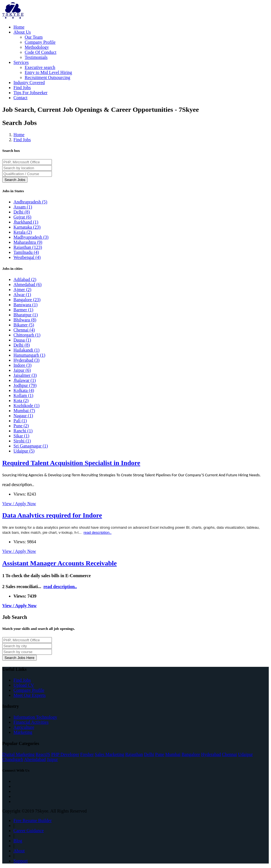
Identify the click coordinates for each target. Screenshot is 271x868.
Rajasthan (28, 247)
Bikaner (24, 325)
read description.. (18, 485)
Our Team (34, 37)
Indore (22, 365)
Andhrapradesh (30, 202)
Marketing (23, 732)
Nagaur (23, 416)
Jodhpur (25, 385)
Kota (21, 401)
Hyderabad (27, 360)
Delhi (22, 212)
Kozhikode (27, 406)
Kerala (23, 232)
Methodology (37, 47)
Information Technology (35, 717)
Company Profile (40, 42)
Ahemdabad (35, 759)
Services (21, 62)
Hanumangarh (29, 355)
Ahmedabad (27, 285)
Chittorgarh (27, 335)
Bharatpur (26, 315)
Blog (18, 841)
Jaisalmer (25, 375)
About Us (22, 32)
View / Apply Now (19, 504)
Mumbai (24, 411)
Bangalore (27, 300)
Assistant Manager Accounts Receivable (59, 563)
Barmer (23, 310)
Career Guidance (29, 831)
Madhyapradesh (31, 237)
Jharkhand (26, 222)
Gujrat (22, 217)
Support (21, 861)
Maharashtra (28, 242)
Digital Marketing (18, 754)
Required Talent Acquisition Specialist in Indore (71, 463)
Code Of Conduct (41, 52)
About (19, 851)
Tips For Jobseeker (30, 93)
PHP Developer (65, 754)
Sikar (21, 436)
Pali (20, 421)
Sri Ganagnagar (31, 446)
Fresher (87, 754)
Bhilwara (25, 320)
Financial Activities (31, 722)
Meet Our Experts (30, 695)
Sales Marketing (109, 754)
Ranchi (23, 431)
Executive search (40, 67)
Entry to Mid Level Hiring (48, 72)
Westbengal (27, 257)
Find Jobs (22, 88)
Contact (20, 98)
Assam (23, 207)
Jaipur (22, 370)
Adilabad (25, 279)
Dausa (22, 340)
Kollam (23, 395)
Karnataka (27, 227)
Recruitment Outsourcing (47, 77)
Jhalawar (25, 380)
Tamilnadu (26, 252)
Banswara (26, 305)
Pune (21, 426)
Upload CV (24, 685)
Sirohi (22, 441)
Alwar (22, 295)
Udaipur (24, 451)
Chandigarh (13, 759)
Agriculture (24, 727)
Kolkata (24, 390)
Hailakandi (27, 350)
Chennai (24, 330)
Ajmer (22, 290)
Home (19, 27)
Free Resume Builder (33, 821)
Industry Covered (29, 83)
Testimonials (36, 57)
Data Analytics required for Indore (52, 515)
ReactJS (43, 754)
